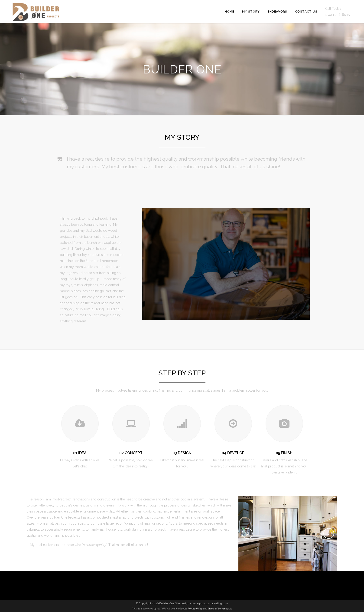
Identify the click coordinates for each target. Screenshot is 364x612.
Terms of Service (217, 609)
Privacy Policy (195, 609)
